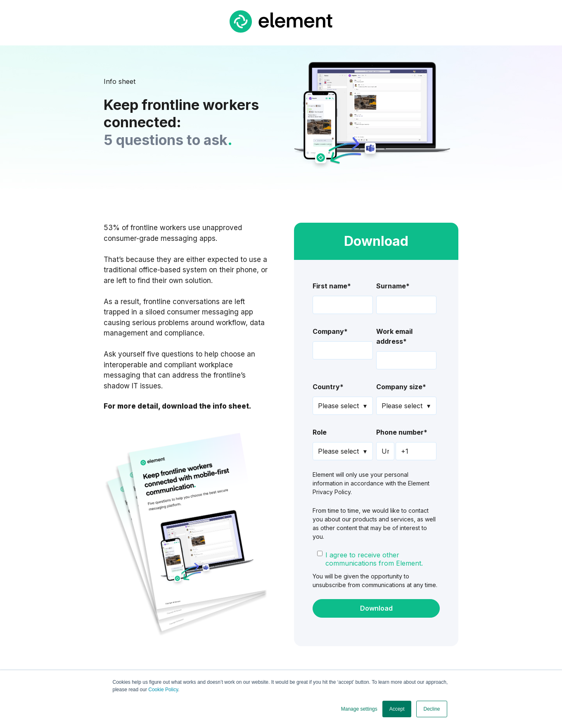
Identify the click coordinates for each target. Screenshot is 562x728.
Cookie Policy (163, 690)
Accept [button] (397, 709)
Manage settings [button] (359, 709)
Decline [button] (432, 709)
